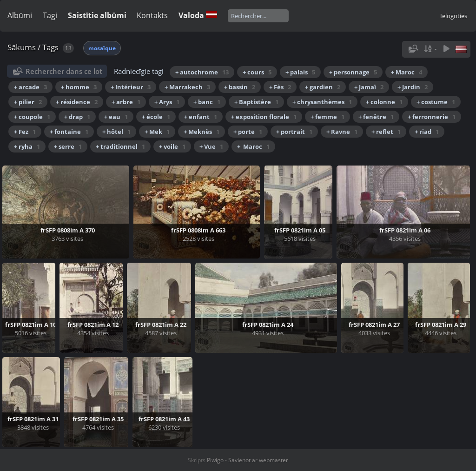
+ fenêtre (376, 117)
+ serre (68, 146)
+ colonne (384, 102)
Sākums (22, 47)
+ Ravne (342, 132)
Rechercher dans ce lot (64, 71)
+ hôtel (116, 132)
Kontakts (152, 15)
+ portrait (294, 132)
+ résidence (77, 102)
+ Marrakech (187, 87)
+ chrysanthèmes (322, 102)
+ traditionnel (120, 146)
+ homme (79, 87)
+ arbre (126, 102)
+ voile (172, 146)
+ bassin (240, 87)
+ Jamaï (369, 87)
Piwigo (215, 460)
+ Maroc (407, 72)
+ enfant (201, 117)
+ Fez (25, 132)
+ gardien (323, 87)
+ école (156, 117)
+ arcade (30, 87)
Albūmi (20, 15)
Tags (50, 47)
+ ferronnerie (432, 117)
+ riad (427, 132)
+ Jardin (413, 87)
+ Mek (157, 132)
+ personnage (353, 72)
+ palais (300, 72)
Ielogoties (454, 16)
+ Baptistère (256, 102)
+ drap (77, 117)
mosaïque (102, 48)
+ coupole (32, 117)
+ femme (327, 117)
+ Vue (211, 146)
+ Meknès (202, 132)
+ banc (207, 102)
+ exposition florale (264, 117)
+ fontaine (69, 132)
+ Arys (167, 102)
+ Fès (280, 87)
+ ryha (27, 146)
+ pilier (28, 102)
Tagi (50, 15)
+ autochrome (202, 72)
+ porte (248, 132)
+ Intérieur (131, 87)
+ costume (436, 102)
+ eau (116, 117)
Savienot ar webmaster (258, 460)
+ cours (257, 72)
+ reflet (386, 132)
